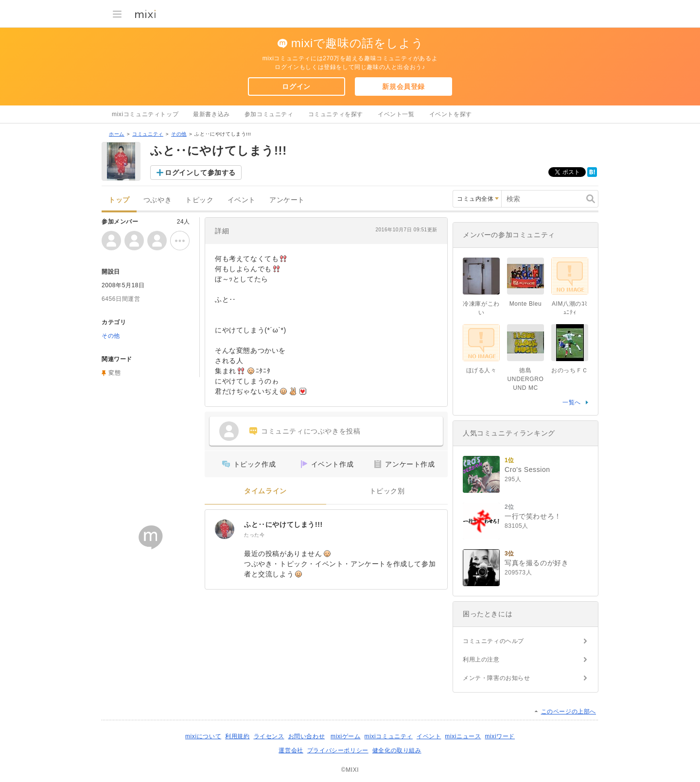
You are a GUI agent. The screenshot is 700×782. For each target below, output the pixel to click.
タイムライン (265, 491)
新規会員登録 (403, 87)
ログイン (296, 87)
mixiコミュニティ (389, 736)
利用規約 (237, 736)
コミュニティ (148, 134)
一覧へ (572, 402)
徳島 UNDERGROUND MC (526, 379)
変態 (114, 373)
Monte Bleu (526, 304)
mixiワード (500, 736)
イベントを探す (451, 114)
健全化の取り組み (397, 750)
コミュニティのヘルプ (493, 641)
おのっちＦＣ (570, 370)
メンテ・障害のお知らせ (497, 678)
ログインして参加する (200, 173)
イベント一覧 (396, 114)
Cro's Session (527, 469)
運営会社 (291, 750)
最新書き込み (211, 114)
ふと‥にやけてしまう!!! (283, 524)
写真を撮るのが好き (536, 563)
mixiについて (203, 736)
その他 (179, 134)
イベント (242, 200)
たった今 (254, 535)
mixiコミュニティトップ (145, 114)
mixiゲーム (346, 736)
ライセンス (269, 736)
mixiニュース (463, 736)
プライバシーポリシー (338, 750)
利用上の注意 (481, 660)
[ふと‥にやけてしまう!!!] (225, 529)
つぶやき (157, 200)
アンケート (287, 200)
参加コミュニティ (269, 114)
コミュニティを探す (336, 114)
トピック (199, 200)
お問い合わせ (307, 736)
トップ (119, 200)
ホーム (117, 134)
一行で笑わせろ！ (533, 516)
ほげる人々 (481, 370)
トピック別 (387, 491)
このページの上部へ (569, 712)
